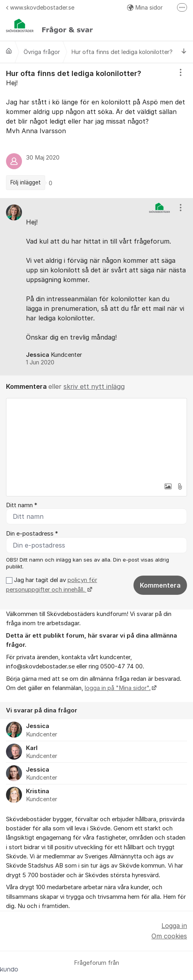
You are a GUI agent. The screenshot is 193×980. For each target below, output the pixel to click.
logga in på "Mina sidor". (118, 688)
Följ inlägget (26, 182)
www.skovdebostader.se (40, 7)
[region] (96, 131)
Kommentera (160, 585)
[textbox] (96, 438)
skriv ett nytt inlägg (94, 386)
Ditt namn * (22, 505)
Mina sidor (145, 7)
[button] (168, 486)
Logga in (174, 926)
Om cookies (169, 936)
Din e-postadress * (32, 534)
